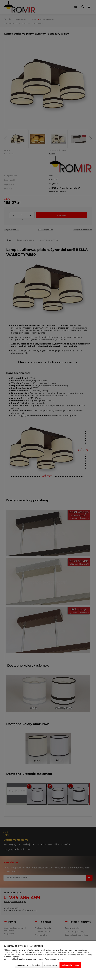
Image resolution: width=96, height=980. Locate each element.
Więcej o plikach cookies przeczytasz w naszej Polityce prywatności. (34, 959)
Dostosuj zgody (51, 965)
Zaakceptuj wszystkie (70, 965)
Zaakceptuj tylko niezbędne (28, 965)
